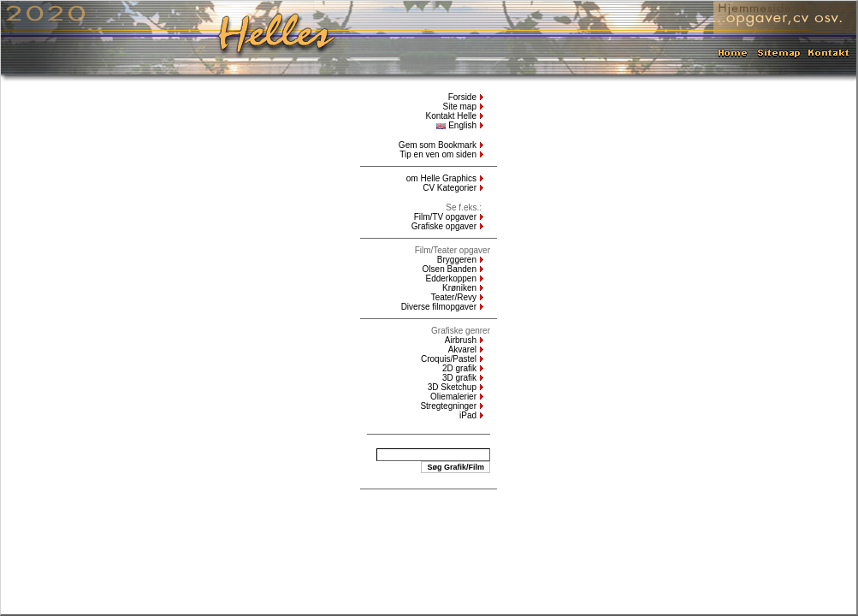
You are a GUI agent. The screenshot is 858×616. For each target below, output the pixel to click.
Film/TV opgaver (445, 217)
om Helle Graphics (441, 178)
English (456, 125)
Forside (462, 97)
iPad (468, 415)
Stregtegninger (448, 406)
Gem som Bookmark (438, 145)
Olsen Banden (450, 269)
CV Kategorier (450, 188)
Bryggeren (457, 260)
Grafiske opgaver (444, 226)
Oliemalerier (453, 397)
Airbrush (461, 340)
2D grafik (459, 368)
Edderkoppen (452, 278)
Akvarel (462, 349)
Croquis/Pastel (449, 359)
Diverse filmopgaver (439, 307)
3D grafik (459, 378)
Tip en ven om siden (438, 154)
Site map (460, 107)
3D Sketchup (452, 387)
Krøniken (459, 288)
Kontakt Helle (451, 116)
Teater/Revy (454, 297)
